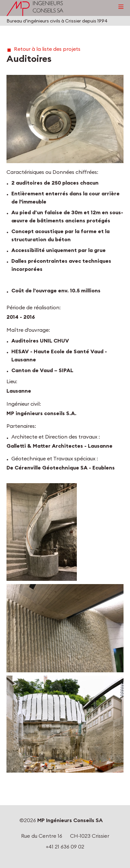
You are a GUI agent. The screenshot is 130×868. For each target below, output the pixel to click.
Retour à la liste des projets (47, 49)
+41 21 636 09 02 (65, 847)
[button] (65, 119)
